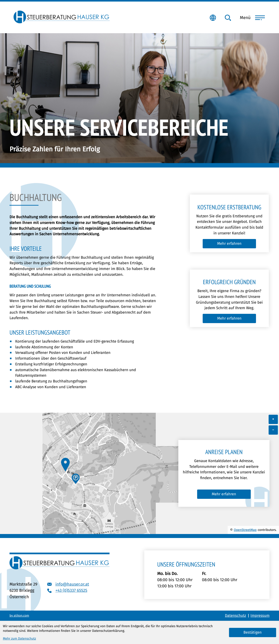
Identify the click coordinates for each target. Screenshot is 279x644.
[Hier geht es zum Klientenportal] (213, 18)
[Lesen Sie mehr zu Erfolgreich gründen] (229, 318)
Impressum (260, 616)
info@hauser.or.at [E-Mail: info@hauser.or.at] (72, 584)
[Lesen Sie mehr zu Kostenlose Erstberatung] (229, 244)
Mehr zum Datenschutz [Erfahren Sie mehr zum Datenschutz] (19, 638)
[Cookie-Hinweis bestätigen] (253, 632)
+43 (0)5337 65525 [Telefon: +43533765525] (71, 590)
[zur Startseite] (61, 17)
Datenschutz (235, 616)
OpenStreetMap (245, 530)
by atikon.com (19, 616)
